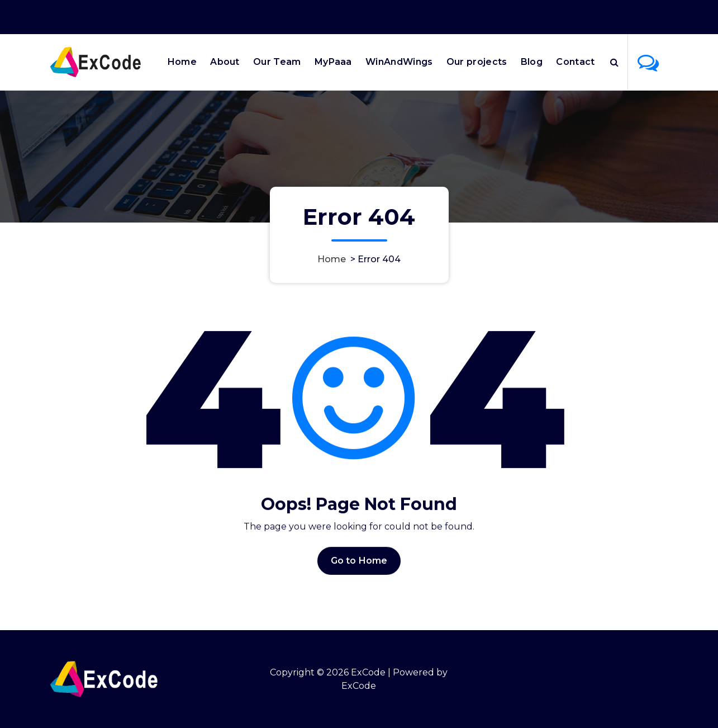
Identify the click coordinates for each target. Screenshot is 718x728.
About (225, 62)
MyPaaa (333, 62)
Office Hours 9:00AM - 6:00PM (527, 15)
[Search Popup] (614, 62)
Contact (575, 62)
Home (182, 62)
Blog (532, 62)
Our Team (277, 62)
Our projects (477, 62)
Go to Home (359, 571)
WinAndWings (399, 62)
